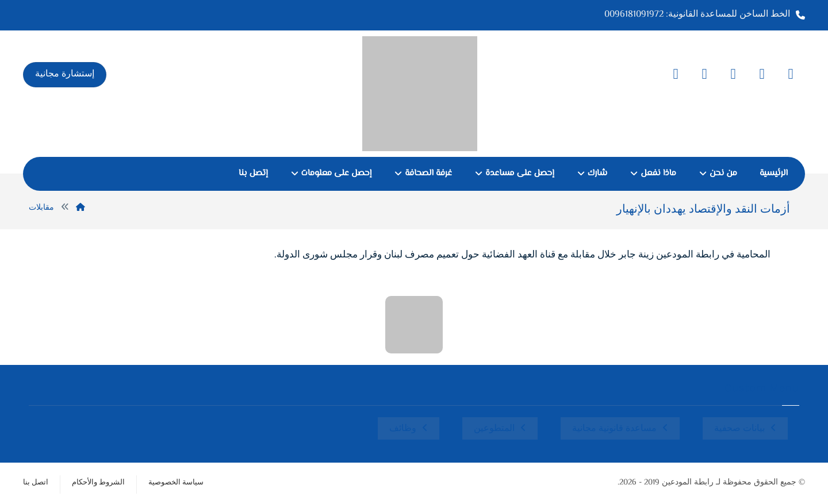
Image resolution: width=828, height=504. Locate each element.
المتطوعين (494, 429)
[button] (791, 74)
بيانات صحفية (739, 429)
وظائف (403, 429)
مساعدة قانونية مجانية (614, 429)
